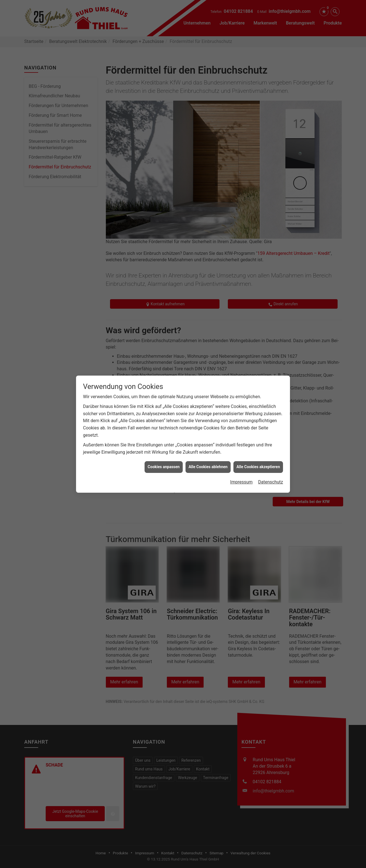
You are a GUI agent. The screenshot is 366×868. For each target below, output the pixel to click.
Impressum (241, 457)
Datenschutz (271, 457)
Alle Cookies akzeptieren (258, 442)
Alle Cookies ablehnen (208, 442)
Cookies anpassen (164, 442)
